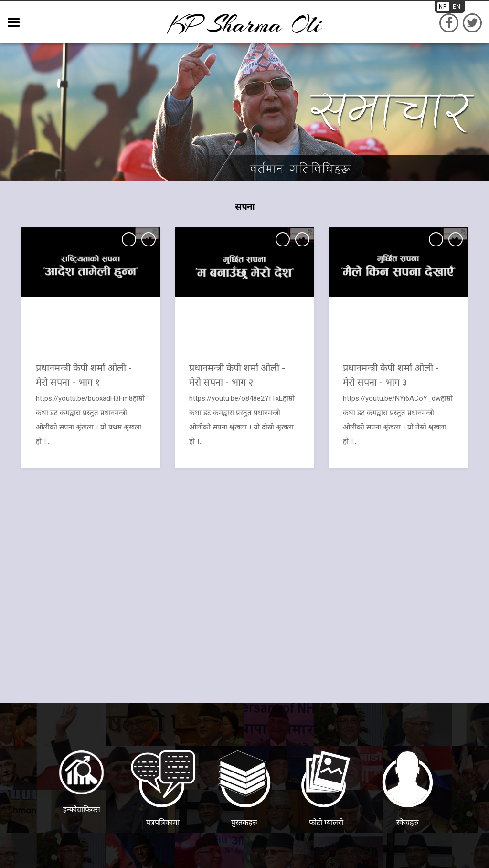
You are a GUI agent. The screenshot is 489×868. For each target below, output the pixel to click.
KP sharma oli (244, 24)
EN (457, 7)
